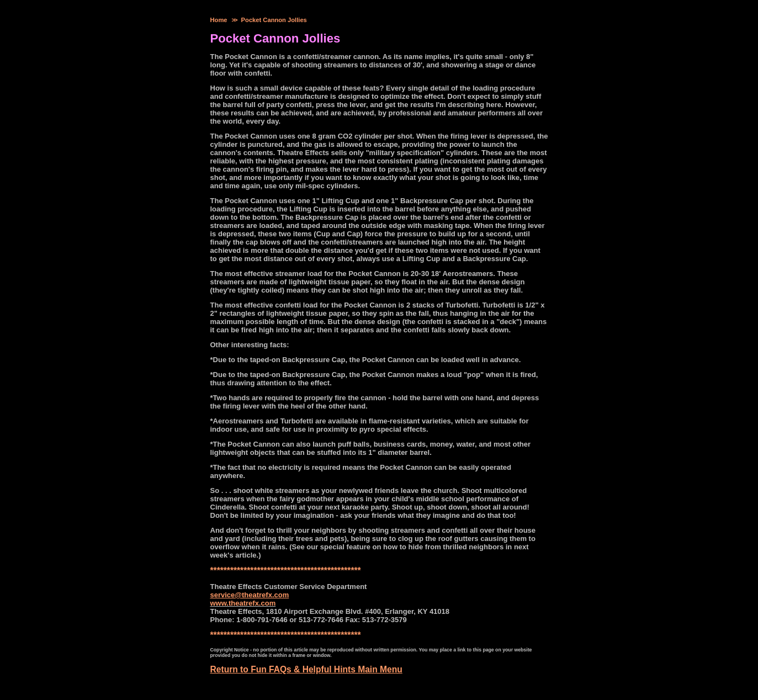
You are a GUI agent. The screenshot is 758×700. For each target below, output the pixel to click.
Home (219, 20)
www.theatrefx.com (243, 603)
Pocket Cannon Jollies (274, 20)
